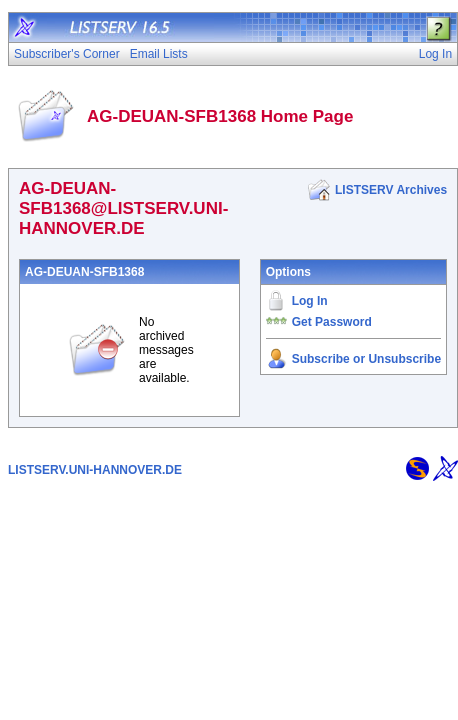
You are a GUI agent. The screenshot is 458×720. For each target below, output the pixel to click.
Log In (310, 301)
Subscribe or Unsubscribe (366, 359)
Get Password (332, 322)
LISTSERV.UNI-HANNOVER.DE (95, 470)
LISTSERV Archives (391, 190)
